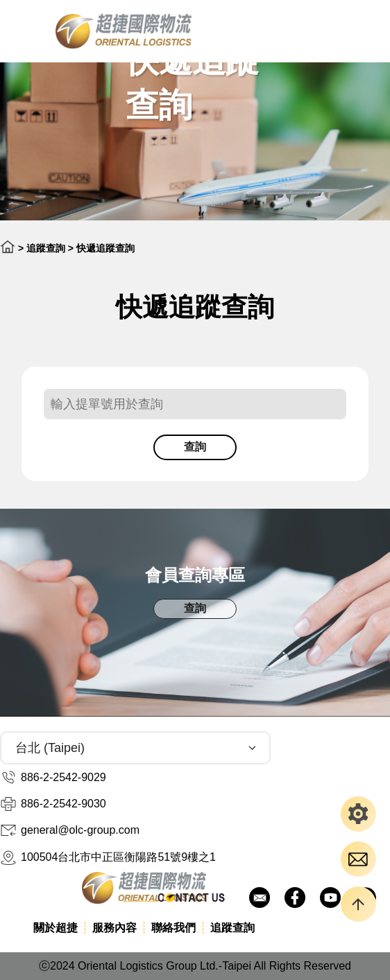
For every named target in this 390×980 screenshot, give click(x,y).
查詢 (195, 447)
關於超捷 (56, 928)
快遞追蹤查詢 (105, 248)
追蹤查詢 (46, 248)
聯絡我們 (173, 928)
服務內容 (115, 928)
